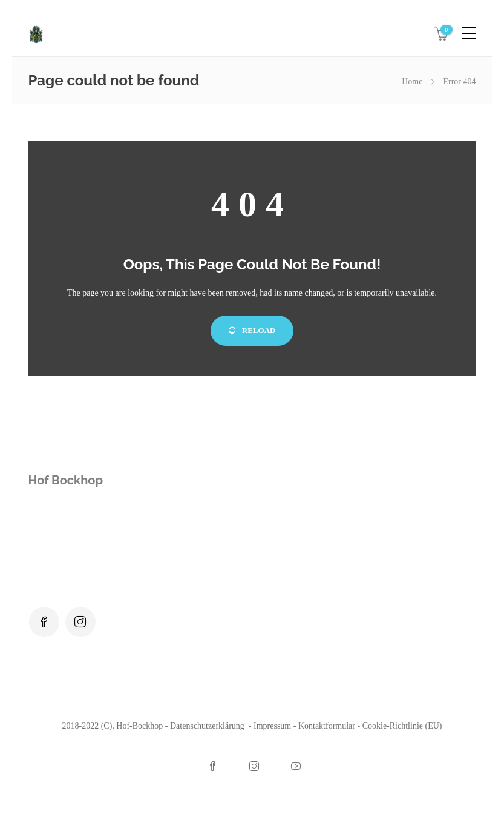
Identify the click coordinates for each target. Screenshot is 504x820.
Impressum (272, 726)
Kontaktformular (327, 726)
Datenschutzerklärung (208, 726)
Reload (252, 330)
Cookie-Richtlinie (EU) (402, 726)
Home (412, 81)
